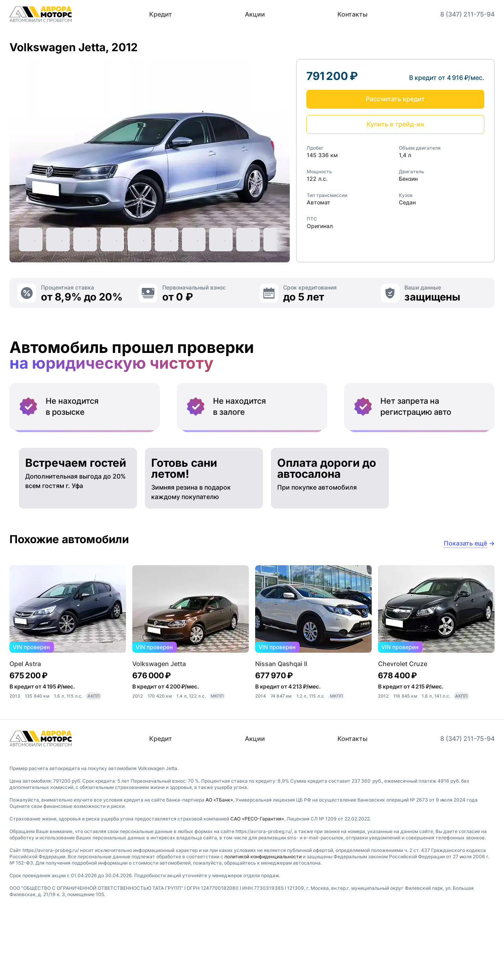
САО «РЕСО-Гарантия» (257, 885)
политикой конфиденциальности (263, 923)
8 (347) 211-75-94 (467, 14)
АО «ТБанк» (219, 866)
